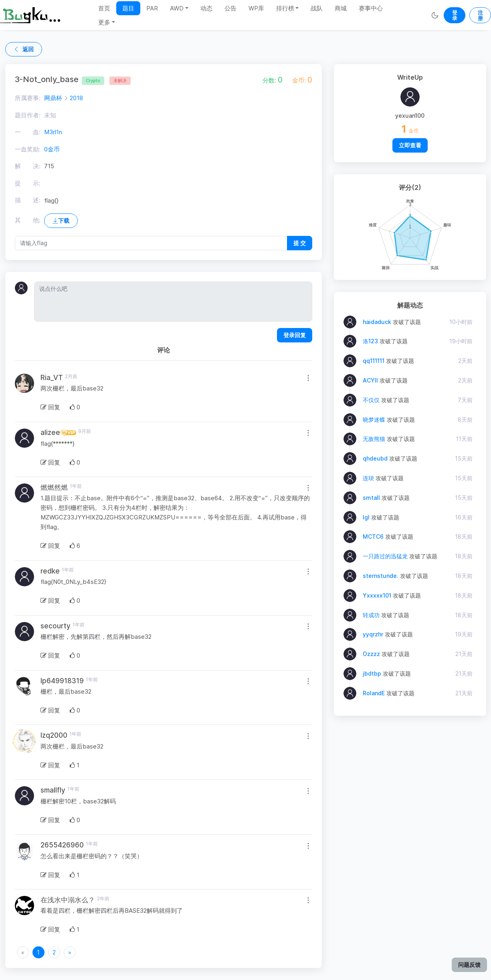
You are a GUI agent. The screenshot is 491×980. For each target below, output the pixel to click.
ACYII (370, 380)
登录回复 (295, 335)
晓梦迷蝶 (374, 420)
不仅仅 (371, 400)
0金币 (52, 149)
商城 (341, 8)
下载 (61, 220)
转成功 (371, 615)
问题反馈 (469, 965)
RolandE (374, 693)
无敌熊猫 (374, 439)
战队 (317, 8)
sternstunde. (381, 576)
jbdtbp (372, 673)
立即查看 (410, 145)
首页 (104, 8)
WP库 (256, 8)
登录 (455, 15)
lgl (366, 517)
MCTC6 (373, 536)
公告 (230, 8)
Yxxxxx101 (377, 595)
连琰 (368, 478)
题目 (128, 8)
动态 (206, 8)
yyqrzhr (373, 634)
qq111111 (374, 361)
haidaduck (377, 322)
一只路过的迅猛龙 (385, 556)
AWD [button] (177, 8)
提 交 (300, 243)
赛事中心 (371, 8)
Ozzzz (371, 654)
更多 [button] (104, 22)
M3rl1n (53, 132)
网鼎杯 (53, 98)
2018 (76, 98)
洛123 (370, 341)
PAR (152, 8)
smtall (371, 498)
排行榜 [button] (285, 8)
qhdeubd (375, 458)
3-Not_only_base (60, 79)
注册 (480, 15)
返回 (24, 49)
